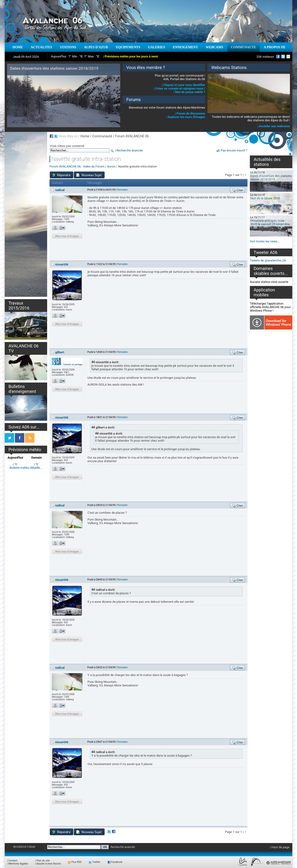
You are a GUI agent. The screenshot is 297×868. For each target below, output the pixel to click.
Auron (111, 166)
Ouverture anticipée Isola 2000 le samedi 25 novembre (270, 222)
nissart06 (62, 264)
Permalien (122, 190)
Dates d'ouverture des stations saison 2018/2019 (271, 178)
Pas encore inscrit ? (234, 150)
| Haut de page (280, 847)
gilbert (60, 352)
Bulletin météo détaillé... (26, 468)
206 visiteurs (265, 57)
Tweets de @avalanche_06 (268, 260)
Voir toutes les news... (265, 241)
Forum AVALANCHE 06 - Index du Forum (77, 166)
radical (60, 190)
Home (85, 136)
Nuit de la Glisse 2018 (265, 198)
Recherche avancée (130, 150)
